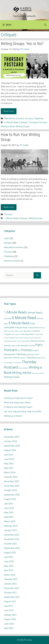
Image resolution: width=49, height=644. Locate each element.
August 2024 (10, 450)
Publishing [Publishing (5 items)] (21, 354)
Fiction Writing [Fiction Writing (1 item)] (24, 338)
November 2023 (12, 486)
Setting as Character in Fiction (18, 398)
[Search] (37, 275)
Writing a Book (8, 126)
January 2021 (10, 615)
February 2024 (11, 477)
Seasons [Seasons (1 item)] (23, 358)
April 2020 (9, 628)
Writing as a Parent (13, 416)
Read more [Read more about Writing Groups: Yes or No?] (9, 111)
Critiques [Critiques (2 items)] (7, 334)
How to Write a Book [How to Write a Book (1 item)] (23, 341)
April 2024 (9, 468)
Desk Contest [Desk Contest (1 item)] (16, 334)
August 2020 (10, 619)
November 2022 (12, 539)
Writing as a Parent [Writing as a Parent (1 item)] (38, 373)
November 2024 (12, 437)
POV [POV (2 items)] (19, 351)
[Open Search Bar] (45, 25)
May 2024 (9, 464)
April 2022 (9, 570)
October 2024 (10, 441)
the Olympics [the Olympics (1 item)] (8, 363)
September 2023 (12, 495)
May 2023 (9, 512)
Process (29, 118)
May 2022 (9, 566)
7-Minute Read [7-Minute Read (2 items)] (33, 328)
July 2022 (8, 557)
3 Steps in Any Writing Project (18, 407)
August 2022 (10, 553)
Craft (6, 238)
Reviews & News (12, 261)
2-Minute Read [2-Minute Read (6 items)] (34, 313)
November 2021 (12, 588)
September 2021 (12, 597)
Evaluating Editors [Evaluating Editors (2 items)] (27, 334)
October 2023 (10, 490)
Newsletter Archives (14, 118)
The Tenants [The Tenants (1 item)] (17, 363)
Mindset (8, 243)
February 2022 (11, 579)
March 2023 (10, 521)
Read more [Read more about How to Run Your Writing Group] (9, 207)
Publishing (39, 118)
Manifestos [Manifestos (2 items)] (34, 341)
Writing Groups (23, 126)
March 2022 (10, 575)
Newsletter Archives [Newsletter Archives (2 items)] (28, 346)
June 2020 (9, 624)
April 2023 (9, 517)
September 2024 (12, 446)
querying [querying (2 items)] (30, 354)
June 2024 (9, 459)
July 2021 (8, 606)
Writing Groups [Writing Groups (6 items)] (12, 377)
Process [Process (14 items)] (26, 350)
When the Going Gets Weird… (18, 403)
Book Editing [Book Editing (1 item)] (28, 331)
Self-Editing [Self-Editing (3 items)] (31, 358)
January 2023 (10, 530)
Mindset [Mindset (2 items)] (42, 341)
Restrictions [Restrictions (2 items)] (8, 358)
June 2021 (9, 610)
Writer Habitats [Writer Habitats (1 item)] (23, 368)
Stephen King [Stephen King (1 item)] (41, 358)
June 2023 (9, 508)
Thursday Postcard (38, 122)
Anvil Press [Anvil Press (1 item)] (11, 331)
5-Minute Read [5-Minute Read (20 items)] (19, 323)
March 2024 (10, 472)
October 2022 (10, 544)
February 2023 (11, 526)
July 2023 (8, 504)
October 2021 (10, 593)
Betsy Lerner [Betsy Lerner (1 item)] (19, 331)
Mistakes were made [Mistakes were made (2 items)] (12, 346)
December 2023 (12, 481)
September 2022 (12, 548)
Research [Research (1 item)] (36, 355)
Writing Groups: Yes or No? (22, 44)
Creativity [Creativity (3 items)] (36, 331)
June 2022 (9, 561)
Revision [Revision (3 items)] (17, 358)
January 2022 (10, 584)
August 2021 (10, 601)
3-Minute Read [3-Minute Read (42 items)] (24, 318)
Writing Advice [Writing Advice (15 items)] (22, 373)
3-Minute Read (11, 122)
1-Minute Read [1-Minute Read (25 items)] (15, 312)
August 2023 (10, 499)
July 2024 (8, 455)
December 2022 (12, 535)
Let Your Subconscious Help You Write (23, 411)
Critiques (23, 122)
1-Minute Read (11, 218)
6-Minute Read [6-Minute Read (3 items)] (21, 328)
